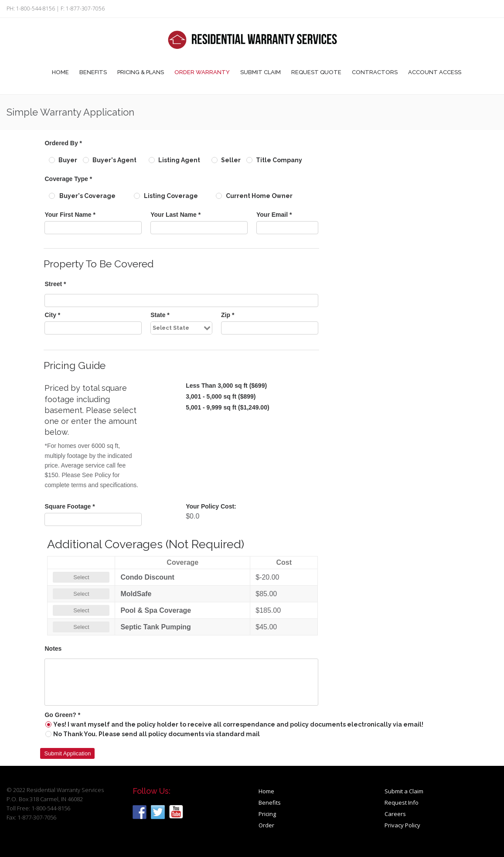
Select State (171, 328)
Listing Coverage (171, 196)
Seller (231, 160)
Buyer (68, 160)
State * (160, 315)
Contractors (375, 72)
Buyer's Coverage (87, 196)
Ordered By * (63, 143)
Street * (55, 284)
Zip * (228, 315)
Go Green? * (62, 715)
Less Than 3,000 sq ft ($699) (226, 386)
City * (52, 315)
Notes (53, 649)
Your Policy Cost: (211, 506)
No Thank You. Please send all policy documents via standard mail (157, 734)
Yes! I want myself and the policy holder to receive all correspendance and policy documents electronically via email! (238, 724)
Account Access (435, 72)
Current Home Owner (259, 196)
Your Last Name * (175, 215)
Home (60, 72)
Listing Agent (179, 160)
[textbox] (93, 228)
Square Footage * (70, 506)
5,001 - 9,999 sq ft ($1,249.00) (227, 407)
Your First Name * (70, 215)
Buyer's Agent (114, 160)
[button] (67, 753)
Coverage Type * (68, 179)
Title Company (279, 160)
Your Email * (274, 215)
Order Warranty (202, 72)
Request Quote (316, 72)
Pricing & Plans (141, 72)
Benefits (93, 72)
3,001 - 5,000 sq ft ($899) (221, 396)
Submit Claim (261, 72)
